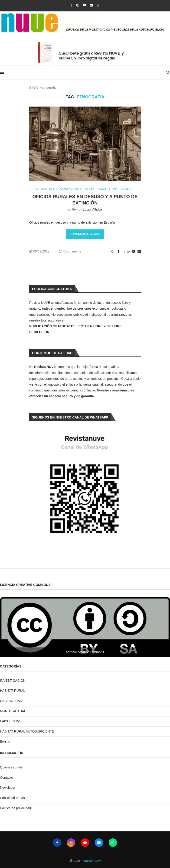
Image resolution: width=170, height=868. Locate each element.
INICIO (34, 88)
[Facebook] (72, 5)
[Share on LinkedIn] (123, 251)
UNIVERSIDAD (11, 701)
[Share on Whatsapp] (128, 251)
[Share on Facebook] (118, 251)
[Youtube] (84, 5)
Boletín (5, 741)
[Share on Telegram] (134, 251)
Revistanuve (92, 861)
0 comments (70, 251)
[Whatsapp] (98, 5)
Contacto (7, 778)
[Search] (168, 73)
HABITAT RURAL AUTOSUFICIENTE (27, 731)
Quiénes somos (11, 767)
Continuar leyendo (85, 234)
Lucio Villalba (92, 209)
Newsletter (8, 788)
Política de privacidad (15, 808)
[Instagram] (78, 5)
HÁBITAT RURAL (13, 691)
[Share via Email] (139, 251)
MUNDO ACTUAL (13, 711)
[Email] (91, 5)
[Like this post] (113, 251)
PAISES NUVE (11, 721)
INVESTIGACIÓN (13, 681)
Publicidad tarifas (12, 798)
